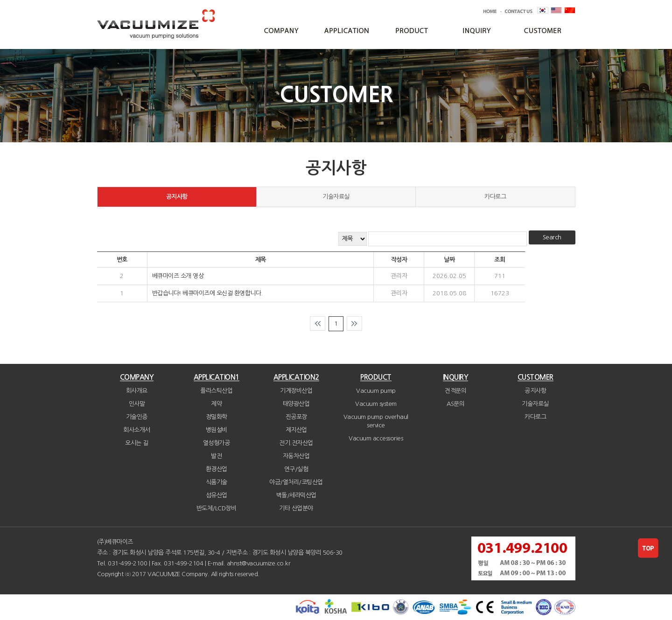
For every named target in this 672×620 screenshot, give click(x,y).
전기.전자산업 (296, 443)
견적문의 (455, 391)
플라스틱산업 (216, 391)
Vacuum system (376, 404)
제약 (216, 404)
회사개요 (137, 391)
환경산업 (217, 469)
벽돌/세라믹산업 (296, 495)
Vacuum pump (376, 391)
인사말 (137, 404)
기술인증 (137, 417)
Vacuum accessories (376, 438)
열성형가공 (217, 443)
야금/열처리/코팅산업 (296, 482)
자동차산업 (296, 456)
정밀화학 (217, 417)
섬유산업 (217, 495)
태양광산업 (296, 404)
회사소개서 (137, 430)
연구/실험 (296, 469)
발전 (216, 456)
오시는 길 (137, 443)
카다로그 (495, 197)
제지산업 (296, 430)
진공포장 (296, 417)
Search (552, 237)
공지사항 (177, 197)
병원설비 (217, 430)
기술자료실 (336, 197)
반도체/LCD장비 (217, 508)
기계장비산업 (296, 391)
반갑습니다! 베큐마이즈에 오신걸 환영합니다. (207, 293)
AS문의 (455, 404)
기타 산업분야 (296, 508)
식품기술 (217, 482)
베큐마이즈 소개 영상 (178, 276)
